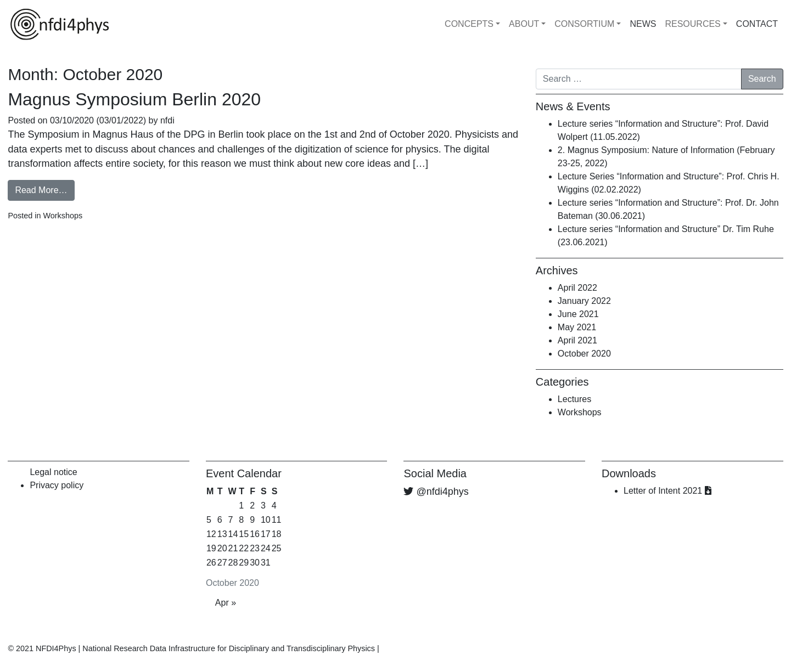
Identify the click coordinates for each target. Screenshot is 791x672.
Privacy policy (57, 485)
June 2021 (578, 314)
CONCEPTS (469, 24)
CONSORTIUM (584, 24)
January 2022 (584, 301)
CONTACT (757, 24)
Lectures (574, 399)
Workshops (63, 216)
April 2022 (577, 288)
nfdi (166, 120)
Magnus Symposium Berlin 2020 (134, 99)
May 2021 (577, 327)
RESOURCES (692, 24)
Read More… (41, 190)
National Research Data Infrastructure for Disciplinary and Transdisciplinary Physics (229, 648)
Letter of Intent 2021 (667, 491)
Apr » (226, 603)
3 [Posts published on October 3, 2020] (263, 506)
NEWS (643, 24)
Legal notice (53, 472)
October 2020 (584, 354)
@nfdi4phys (442, 492)
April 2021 (577, 340)
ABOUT (524, 24)
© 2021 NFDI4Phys (42, 648)
